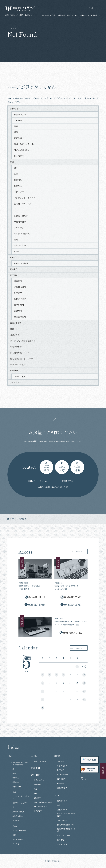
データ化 (18, 251)
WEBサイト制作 (21, 263)
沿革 (16, 126)
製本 (16, 174)
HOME (13, 519)
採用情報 (62, 15)
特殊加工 (18, 186)
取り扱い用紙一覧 (22, 234)
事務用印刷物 (20, 222)
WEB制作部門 (20, 299)
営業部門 (18, 281)
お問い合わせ (96, 15)
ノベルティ (19, 228)
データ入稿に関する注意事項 (23, 341)
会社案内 (45, 15)
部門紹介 (53, 15)
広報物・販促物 (21, 216)
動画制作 (14, 269)
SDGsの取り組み (21, 150)
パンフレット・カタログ (25, 198)
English (92, 8)
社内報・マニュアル (23, 204)
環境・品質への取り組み (25, 144)
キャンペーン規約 (18, 364)
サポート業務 (20, 245)
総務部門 (18, 311)
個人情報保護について (20, 353)
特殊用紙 (18, 180)
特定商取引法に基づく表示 (22, 359)
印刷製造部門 (20, 287)
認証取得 (18, 138)
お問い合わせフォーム (37, 481)
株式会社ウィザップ (20, 9)
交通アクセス (84, 15)
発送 (16, 239)
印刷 (12, 162)
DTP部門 (18, 293)
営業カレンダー (72, 15)
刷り (16, 168)
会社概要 (18, 120)
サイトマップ (16, 382)
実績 (12, 329)
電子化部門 (19, 305)
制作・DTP (19, 192)
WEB (12, 257)
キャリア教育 (20, 376)
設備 (16, 132)
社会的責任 (19, 156)
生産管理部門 (20, 317)
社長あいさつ (20, 114)
